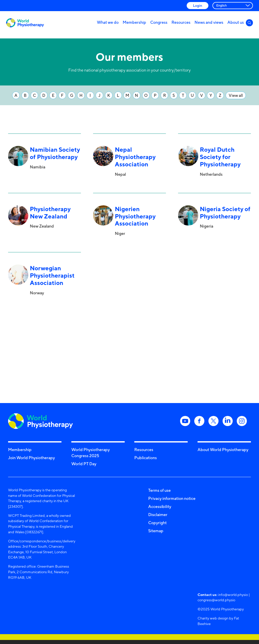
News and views (209, 22)
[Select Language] (233, 6)
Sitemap (156, 531)
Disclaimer (158, 515)
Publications (146, 458)
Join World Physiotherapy (31, 458)
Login (198, 5)
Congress (159, 22)
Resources (181, 22)
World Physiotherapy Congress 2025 (91, 453)
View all (236, 95)
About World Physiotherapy (223, 450)
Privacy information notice (172, 498)
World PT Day (84, 464)
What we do (108, 22)
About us (236, 22)
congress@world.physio (216, 600)
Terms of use (159, 490)
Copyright (157, 523)
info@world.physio (233, 595)
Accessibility (160, 506)
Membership (134, 22)
